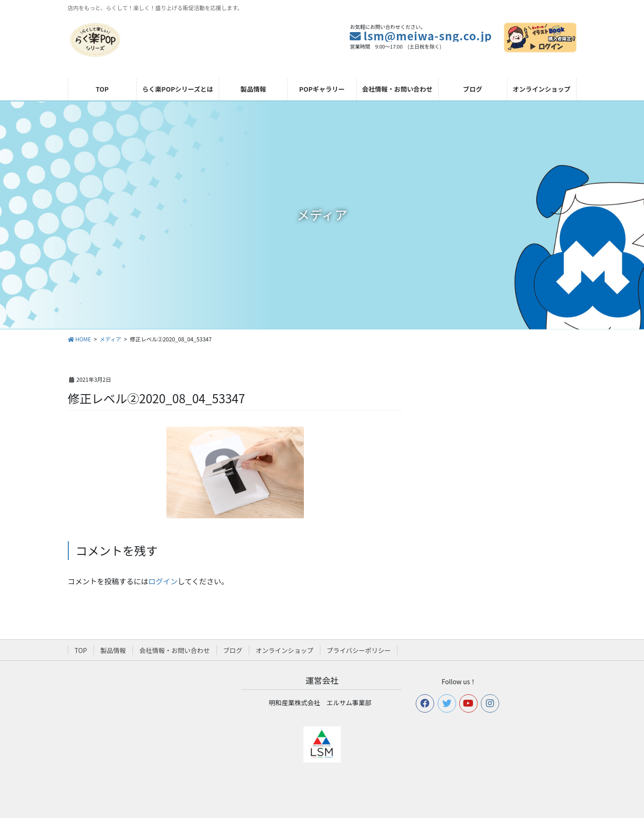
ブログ (233, 650)
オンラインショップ (285, 650)
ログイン (163, 581)
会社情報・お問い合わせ (175, 650)
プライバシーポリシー (359, 650)
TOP (81, 650)
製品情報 (113, 650)
